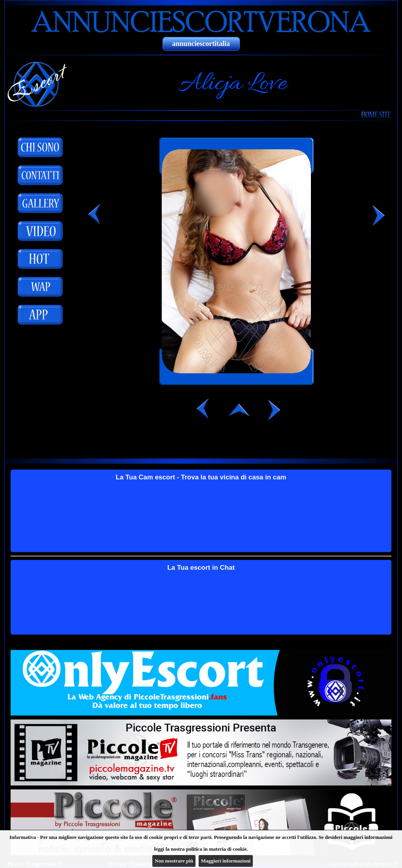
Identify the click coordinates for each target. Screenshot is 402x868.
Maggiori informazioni (226, 861)
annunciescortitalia (201, 44)
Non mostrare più (174, 861)
